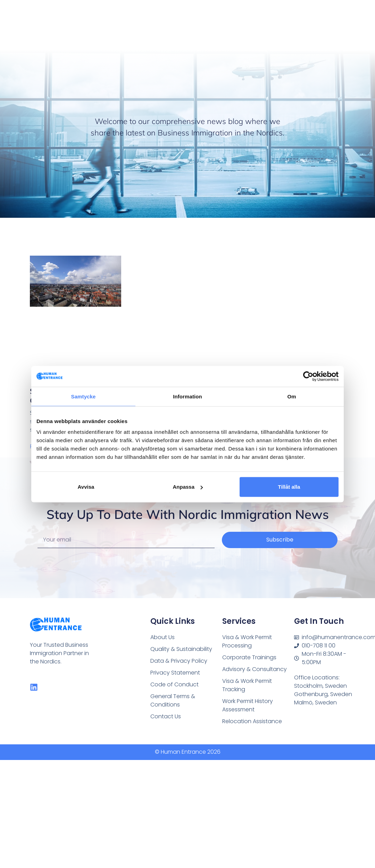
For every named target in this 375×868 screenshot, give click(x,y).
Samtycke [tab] (84, 396)
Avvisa (86, 487)
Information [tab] (187, 396)
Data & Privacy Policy (178, 660)
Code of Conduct (173, 683)
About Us (162, 637)
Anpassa (188, 487)
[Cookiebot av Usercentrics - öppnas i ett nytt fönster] (308, 376)
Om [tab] (291, 396)
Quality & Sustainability (180, 649)
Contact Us (165, 714)
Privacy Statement (174, 672)
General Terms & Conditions (172, 699)
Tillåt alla (289, 487)
